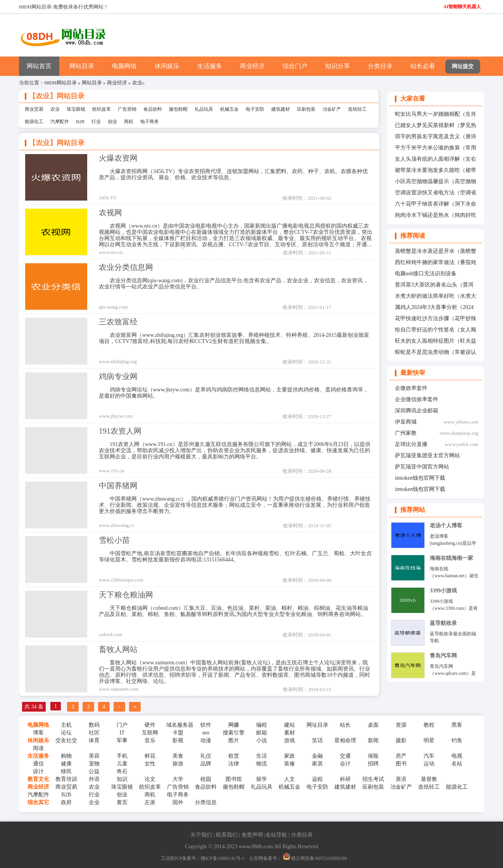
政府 (66, 802)
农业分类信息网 (126, 267)
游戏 (289, 740)
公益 (94, 771)
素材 (289, 733)
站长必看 (423, 66)
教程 (429, 725)
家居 (317, 764)
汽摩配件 (60, 122)
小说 (262, 740)
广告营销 (127, 109)
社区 (94, 733)
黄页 (122, 802)
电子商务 (150, 122)
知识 (122, 779)
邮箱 (262, 733)
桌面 (373, 725)
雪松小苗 (114, 540)
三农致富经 (118, 322)
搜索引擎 (234, 733)
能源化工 (34, 122)
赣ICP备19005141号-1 (223, 858)
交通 (345, 756)
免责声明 (252, 835)
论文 (150, 779)
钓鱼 (457, 740)
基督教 (429, 779)
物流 (262, 764)
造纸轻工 (357, 109)
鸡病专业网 (118, 376)
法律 (234, 764)
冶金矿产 (332, 109)
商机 (129, 122)
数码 (94, 725)
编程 (262, 725)
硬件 (150, 725)
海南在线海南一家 (451, 558)
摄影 (401, 740)
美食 (178, 756)
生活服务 (210, 66)
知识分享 (338, 66)
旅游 (178, 764)
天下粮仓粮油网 (126, 595)
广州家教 (406, 433)
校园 (206, 779)
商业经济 (252, 66)
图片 (234, 740)
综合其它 (38, 802)
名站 (457, 764)
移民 (66, 771)
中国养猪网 (118, 485)
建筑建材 (281, 109)
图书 (401, 764)
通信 (38, 764)
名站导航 (276, 835)
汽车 (429, 756)
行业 (96, 122)
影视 (178, 740)
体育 (94, 740)
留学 (262, 779)
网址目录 (317, 725)
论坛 (66, 733)
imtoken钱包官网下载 (420, 478)
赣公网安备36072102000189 (315, 858)
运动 (429, 764)
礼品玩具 (204, 109)
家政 (289, 756)
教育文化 (38, 779)
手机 (122, 756)
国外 (178, 802)
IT (122, 733)
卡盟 (178, 733)
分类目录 (380, 66)
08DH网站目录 (60, 83)
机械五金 (229, 109)
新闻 (373, 740)
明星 (429, 740)
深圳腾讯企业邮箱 (417, 411)
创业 (112, 122)
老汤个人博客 (446, 526)
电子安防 (255, 109)
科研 (345, 779)
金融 (317, 756)
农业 (137, 83)
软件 (206, 725)
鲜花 (150, 756)
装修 (289, 764)
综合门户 (295, 66)
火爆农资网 (118, 158)
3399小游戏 (443, 591)
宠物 (94, 764)
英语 (401, 779)
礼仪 (206, 756)
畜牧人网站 (118, 649)
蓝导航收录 (443, 623)
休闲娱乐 (167, 66)
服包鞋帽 (178, 109)
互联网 (150, 733)
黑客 (457, 725)
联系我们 (227, 835)
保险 (373, 756)
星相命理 (345, 740)
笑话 (317, 740)
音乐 (150, 740)
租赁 (234, 756)
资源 (401, 725)
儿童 (122, 764)
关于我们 (201, 835)
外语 (94, 779)
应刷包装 (306, 109)
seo (206, 733)
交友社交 (66, 740)
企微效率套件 (411, 388)
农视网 (110, 213)
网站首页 (39, 66)
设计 (38, 771)
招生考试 (373, 779)
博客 (38, 733)
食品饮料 (153, 109)
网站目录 (82, 66)
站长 (345, 725)
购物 (66, 756)
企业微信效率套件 (417, 399)
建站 (289, 725)
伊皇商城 (406, 422)
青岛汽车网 (443, 656)
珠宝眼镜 (76, 109)
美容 (94, 756)
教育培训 (66, 779)
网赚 (234, 725)
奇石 (122, 771)
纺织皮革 (102, 109)
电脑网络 (124, 66)
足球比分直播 (411, 444)
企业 (94, 802)
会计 (345, 764)
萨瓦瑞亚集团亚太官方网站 (427, 455)
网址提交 (463, 66)
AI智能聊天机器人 (462, 7)
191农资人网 (120, 431)
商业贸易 (34, 109)
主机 (66, 725)
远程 (317, 779)
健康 (66, 764)
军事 (122, 740)
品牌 (206, 764)
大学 (178, 779)
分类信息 (206, 802)
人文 (289, 779)
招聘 (373, 764)
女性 (150, 764)
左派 (150, 802)
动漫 (206, 740)
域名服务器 (178, 725)
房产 (401, 756)
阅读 (38, 748)
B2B (80, 122)
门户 (122, 725)
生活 (262, 756)
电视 (457, 756)
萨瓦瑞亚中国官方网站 (422, 467)
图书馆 (234, 779)
